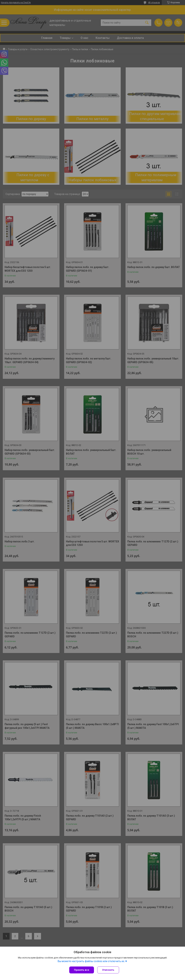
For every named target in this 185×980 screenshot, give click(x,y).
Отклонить (109, 970)
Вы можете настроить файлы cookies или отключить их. (91, 962)
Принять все (82, 970)
